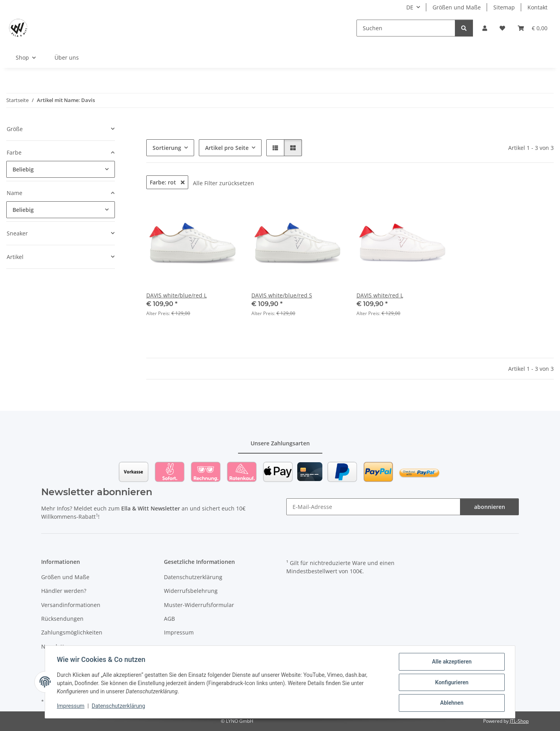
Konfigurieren (451, 683)
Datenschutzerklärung (119, 707)
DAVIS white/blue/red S (282, 295)
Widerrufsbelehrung (191, 591)
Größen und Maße (457, 7)
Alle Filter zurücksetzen (224, 183)
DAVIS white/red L (380, 295)
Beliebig (23, 169)
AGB (169, 619)
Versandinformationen (71, 605)
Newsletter (55, 646)
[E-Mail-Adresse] (373, 507)
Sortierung (167, 148)
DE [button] (410, 7)
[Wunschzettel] (502, 28)
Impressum (71, 707)
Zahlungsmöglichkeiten (72, 632)
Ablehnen (451, 703)
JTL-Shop (519, 721)
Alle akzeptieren (451, 662)
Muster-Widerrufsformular (199, 605)
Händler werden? (64, 591)
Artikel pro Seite (227, 148)
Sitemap (504, 7)
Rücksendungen (62, 619)
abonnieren (490, 507)
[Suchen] (406, 28)
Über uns (67, 57)
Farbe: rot (167, 182)
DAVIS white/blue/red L (176, 295)
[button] (485, 28)
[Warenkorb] (533, 28)
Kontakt (537, 7)
